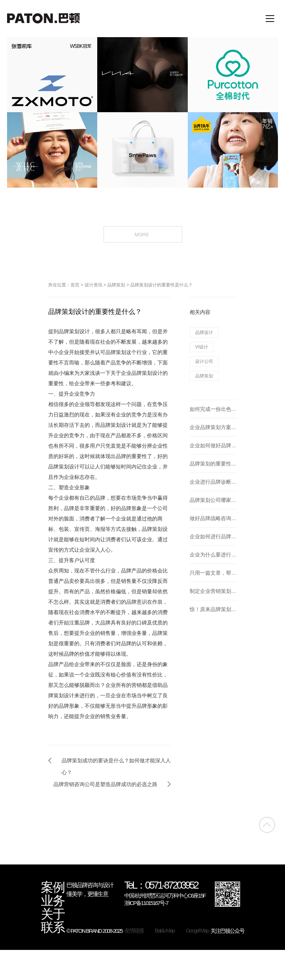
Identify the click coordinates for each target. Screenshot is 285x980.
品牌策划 (116, 285)
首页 (75, 285)
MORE (143, 234)
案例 (53, 887)
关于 (53, 914)
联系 (53, 928)
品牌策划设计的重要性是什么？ (161, 285)
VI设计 (202, 347)
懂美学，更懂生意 (87, 894)
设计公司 (204, 361)
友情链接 (134, 930)
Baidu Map (165, 930)
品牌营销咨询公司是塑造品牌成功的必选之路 (105, 784)
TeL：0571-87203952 (161, 886)
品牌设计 (204, 332)
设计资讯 (94, 285)
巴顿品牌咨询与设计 (90, 885)
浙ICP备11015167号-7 (146, 903)
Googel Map (197, 930)
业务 (53, 901)
